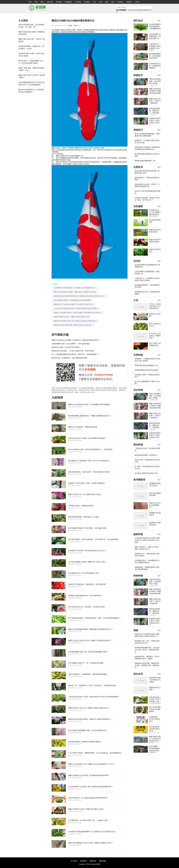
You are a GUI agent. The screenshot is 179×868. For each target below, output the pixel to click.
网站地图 (102, 861)
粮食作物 (50, 2)
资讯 (36, 2)
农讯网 (144, 10)
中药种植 (78, 2)
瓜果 (113, 2)
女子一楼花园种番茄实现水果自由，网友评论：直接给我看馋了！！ (77, 354)
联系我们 (84, 861)
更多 (159, 21)
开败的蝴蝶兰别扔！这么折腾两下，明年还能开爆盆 (71, 344)
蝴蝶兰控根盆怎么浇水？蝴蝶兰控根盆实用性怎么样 (72, 317)
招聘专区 (93, 861)
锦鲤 (75, 26)
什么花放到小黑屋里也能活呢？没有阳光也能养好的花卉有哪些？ (76, 308)
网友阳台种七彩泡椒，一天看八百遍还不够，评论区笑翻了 (73, 351)
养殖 (101, 2)
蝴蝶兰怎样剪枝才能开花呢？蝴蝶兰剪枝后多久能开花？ (73, 325)
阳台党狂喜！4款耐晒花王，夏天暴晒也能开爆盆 (70, 358)
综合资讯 (120, 2)
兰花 (94, 2)
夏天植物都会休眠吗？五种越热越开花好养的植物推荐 (72, 300)
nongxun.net (132, 10)
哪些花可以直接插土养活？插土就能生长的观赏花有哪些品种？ (76, 321)
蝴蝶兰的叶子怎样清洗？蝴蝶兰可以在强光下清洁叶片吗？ (74, 304)
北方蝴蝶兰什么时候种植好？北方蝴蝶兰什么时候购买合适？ (75, 288)
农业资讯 (139, 10)
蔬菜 (107, 2)
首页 (30, 2)
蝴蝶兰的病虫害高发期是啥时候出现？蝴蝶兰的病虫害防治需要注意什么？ (79, 296)
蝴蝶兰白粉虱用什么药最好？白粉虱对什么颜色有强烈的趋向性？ (76, 340)
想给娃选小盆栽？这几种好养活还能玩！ (67, 347)
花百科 (137, 2)
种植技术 (129, 2)
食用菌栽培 (68, 2)
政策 (42, 2)
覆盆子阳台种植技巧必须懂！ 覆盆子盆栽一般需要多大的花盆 (75, 292)
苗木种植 (59, 2)
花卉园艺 (87, 2)
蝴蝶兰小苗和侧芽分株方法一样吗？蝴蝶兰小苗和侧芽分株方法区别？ (78, 313)
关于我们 (74, 861)
